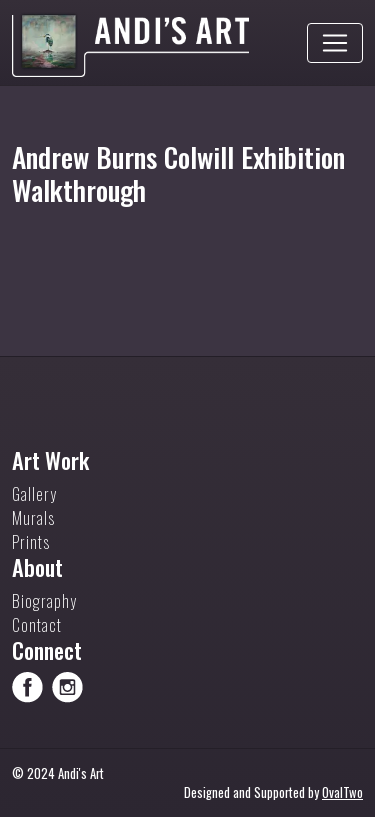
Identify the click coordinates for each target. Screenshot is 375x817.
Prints (31, 542)
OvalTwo (342, 792)
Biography (44, 601)
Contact (37, 625)
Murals (33, 518)
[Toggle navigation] (335, 43)
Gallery (34, 494)
